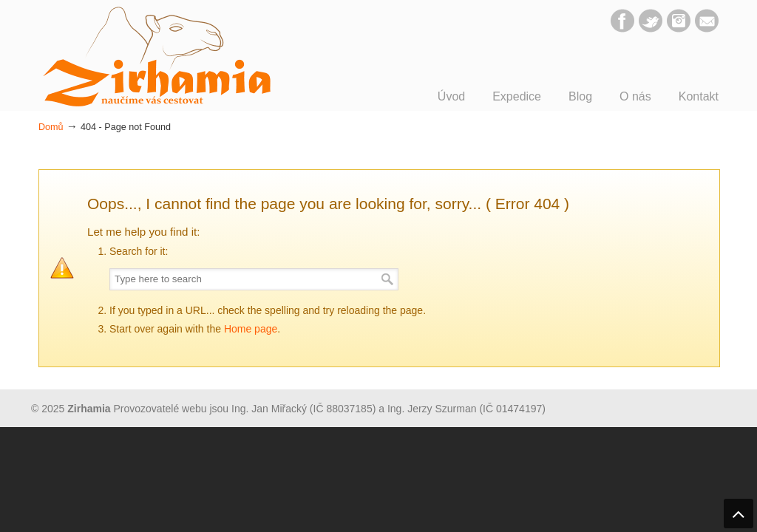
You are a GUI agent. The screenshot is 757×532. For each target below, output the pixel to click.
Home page (251, 329)
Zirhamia (157, 57)
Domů (51, 127)
